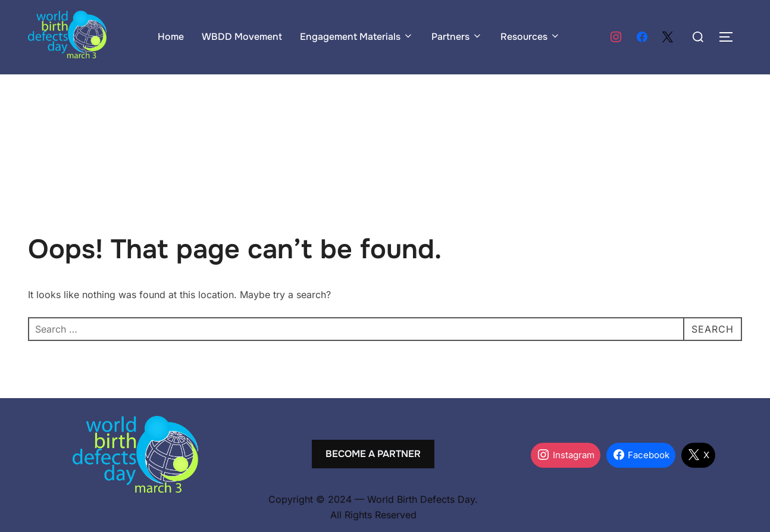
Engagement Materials (357, 37)
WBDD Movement (242, 37)
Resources (530, 37)
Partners (457, 37)
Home (171, 37)
